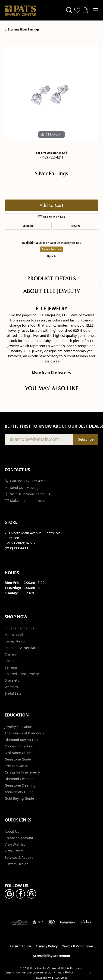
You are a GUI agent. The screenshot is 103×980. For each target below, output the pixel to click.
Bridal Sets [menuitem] (13, 693)
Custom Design (17, 864)
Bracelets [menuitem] (12, 680)
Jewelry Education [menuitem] (18, 727)
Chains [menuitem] (10, 661)
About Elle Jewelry (52, 291)
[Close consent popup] (90, 973)
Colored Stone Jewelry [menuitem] (22, 674)
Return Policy (20, 946)
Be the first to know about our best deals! (51, 426)
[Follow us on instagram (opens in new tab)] (31, 894)
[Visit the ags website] (19, 922)
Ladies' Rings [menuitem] (15, 641)
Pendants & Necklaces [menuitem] (22, 648)
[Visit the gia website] (38, 922)
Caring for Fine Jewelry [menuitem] (22, 772)
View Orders (14, 851)
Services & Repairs (19, 857)
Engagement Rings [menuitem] (19, 628)
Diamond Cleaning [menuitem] (19, 779)
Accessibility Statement (52, 956)
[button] (69, 10)
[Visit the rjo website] (52, 922)
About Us (12, 831)
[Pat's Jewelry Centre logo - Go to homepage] (20, 10)
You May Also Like (52, 388)
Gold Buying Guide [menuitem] (19, 798)
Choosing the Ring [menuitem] (19, 746)
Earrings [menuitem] (11, 667)
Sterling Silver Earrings (24, 29)
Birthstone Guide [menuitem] (18, 753)
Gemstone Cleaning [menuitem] (20, 785)
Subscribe (86, 439)
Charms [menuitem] (11, 654)
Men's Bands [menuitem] (14, 635)
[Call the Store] (17, 548)
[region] (51, 93)
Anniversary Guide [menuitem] (19, 792)
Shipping (28, 226)
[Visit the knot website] (86, 922)
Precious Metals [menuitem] (17, 766)
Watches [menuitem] (11, 687)
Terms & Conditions (78, 946)
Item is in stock (52, 249)
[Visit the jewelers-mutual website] (68, 922)
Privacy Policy (47, 946)
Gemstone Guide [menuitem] (18, 759)
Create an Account (19, 838)
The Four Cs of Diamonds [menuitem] (24, 733)
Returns (76, 226)
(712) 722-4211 (52, 157)
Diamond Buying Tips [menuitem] (21, 740)
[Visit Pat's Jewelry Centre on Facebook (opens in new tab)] (20, 894)
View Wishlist (15, 844)
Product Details (52, 278)
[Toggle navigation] (96, 10)
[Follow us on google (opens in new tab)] (9, 894)
